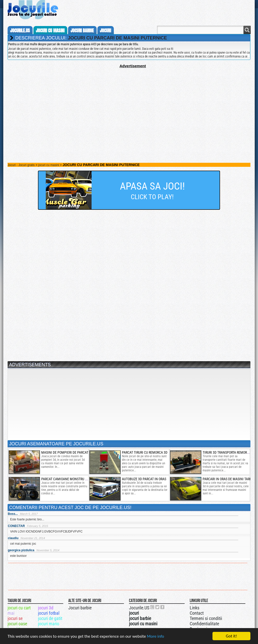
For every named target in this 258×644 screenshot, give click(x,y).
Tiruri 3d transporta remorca (227, 452)
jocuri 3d (46, 608)
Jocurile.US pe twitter (158, 607)
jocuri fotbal (49, 613)
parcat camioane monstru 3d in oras (71, 479)
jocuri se (15, 618)
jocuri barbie (82, 31)
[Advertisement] (129, 103)
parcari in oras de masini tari (227, 479)
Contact (197, 613)
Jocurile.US (139, 608)
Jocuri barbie (80, 608)
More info (156, 637)
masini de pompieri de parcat (65, 452)
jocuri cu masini (50, 31)
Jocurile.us (20, 31)
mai (11, 613)
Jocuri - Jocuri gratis (21, 165)
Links (195, 608)
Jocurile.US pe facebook (163, 607)
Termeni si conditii (206, 618)
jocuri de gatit (50, 618)
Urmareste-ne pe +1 (153, 607)
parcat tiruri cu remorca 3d (145, 452)
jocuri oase (17, 624)
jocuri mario (49, 624)
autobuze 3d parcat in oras (144, 479)
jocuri (105, 31)
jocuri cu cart (19, 608)
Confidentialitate (204, 624)
